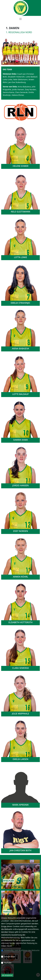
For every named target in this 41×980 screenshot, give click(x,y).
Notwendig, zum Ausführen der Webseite (22, 950)
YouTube (8, 963)
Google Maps (10, 956)
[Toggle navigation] (20, 19)
